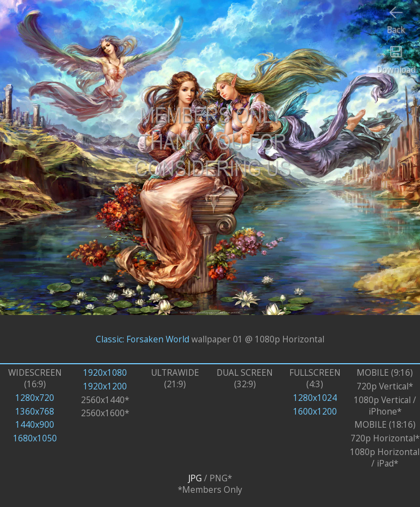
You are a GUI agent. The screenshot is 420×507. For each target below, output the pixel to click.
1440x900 (35, 425)
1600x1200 (315, 412)
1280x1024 (315, 398)
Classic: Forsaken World (142, 339)
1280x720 (35, 398)
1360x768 (35, 412)
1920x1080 (105, 373)
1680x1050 (35, 438)
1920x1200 (105, 386)
